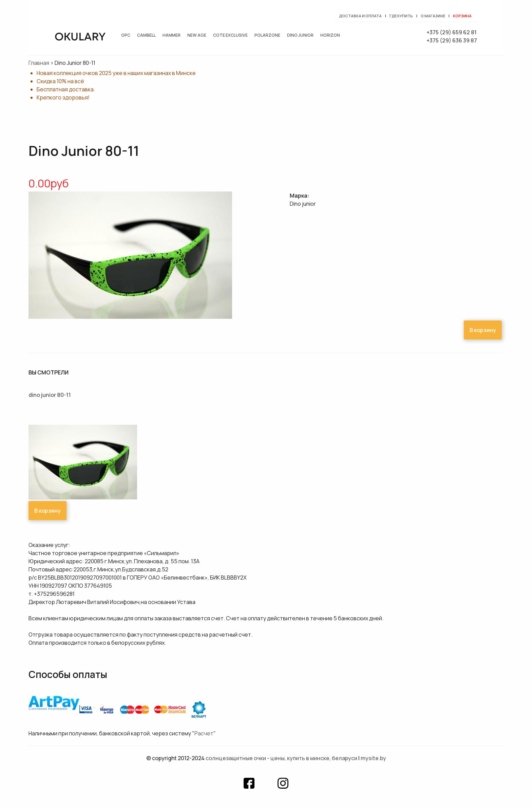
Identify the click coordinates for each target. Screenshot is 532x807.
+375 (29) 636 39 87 (452, 40)
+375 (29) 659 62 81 (452, 32)
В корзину (483, 330)
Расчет (204, 733)
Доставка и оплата (360, 16)
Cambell (146, 35)
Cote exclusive (230, 35)
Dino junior (300, 35)
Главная (39, 63)
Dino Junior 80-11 (50, 395)
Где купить (401, 16)
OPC (126, 35)
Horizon (330, 35)
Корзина (462, 16)
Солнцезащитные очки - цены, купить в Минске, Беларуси (281, 758)
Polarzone (267, 35)
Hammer (172, 35)
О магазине (433, 16)
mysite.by (373, 758)
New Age (197, 35)
